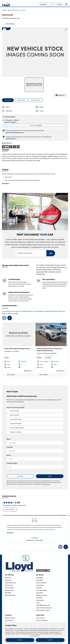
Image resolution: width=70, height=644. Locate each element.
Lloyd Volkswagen (42, 590)
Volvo (23, 10)
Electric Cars (9, 585)
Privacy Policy (40, 618)
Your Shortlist (9, 620)
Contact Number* (12, 463)
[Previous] (60, 547)
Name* (9, 439)
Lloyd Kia (39, 588)
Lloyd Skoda (40, 600)
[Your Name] (35, 443)
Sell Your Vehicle (10, 618)
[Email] (35, 459)
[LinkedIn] (43, 571)
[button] (20, 640)
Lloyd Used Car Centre (43, 610)
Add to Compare (10, 24)
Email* (9, 455)
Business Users (10, 590)
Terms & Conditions (42, 620)
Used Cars (8, 580)
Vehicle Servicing (10, 595)
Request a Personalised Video (15, 133)
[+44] (35, 467)
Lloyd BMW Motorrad (43, 605)
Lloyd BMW (40, 578)
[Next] (66, 547)
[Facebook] (37, 571)
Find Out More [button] (35, 636)
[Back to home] (6, 4)
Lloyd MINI (39, 580)
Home (4, 10)
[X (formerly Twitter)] (46, 571)
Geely (38, 603)
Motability (8, 593)
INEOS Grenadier (41, 595)
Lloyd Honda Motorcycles (44, 608)
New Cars (8, 578)
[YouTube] (49, 571)
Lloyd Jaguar (40, 585)
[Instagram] (40, 571)
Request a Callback (11, 122)
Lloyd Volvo (40, 593)
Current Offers (9, 588)
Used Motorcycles (10, 583)
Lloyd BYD (39, 598)
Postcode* (10, 447)
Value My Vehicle (11, 139)
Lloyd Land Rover (41, 583)
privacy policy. (47, 484)
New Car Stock (14, 10)
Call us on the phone (10, 117)
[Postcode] (35, 451)
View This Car (28, 371)
